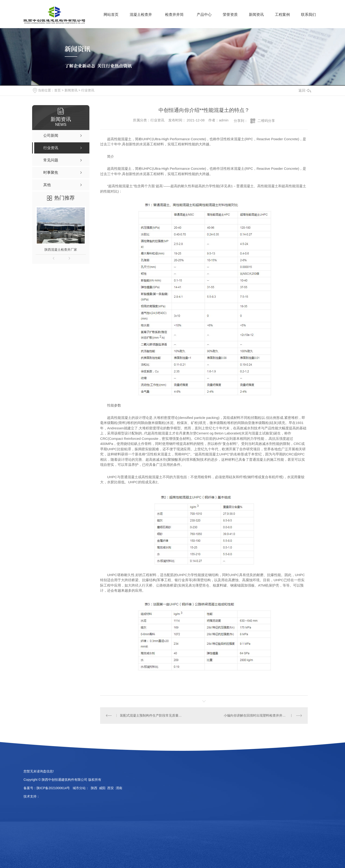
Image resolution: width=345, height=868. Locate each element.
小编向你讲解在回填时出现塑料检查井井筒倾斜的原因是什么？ (263, 715)
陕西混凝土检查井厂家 (61, 250)
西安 (111, 788)
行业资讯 (88, 90)
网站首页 (111, 15)
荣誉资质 (230, 15)
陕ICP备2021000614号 (53, 788)
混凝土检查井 (141, 15)
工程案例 (282, 15)
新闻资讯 (256, 15)
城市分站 (79, 788)
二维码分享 (266, 121)
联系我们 (308, 15)
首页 (57, 90)
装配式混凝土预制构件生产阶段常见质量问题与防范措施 (152, 715)
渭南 (119, 788)
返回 (305, 90)
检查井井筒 (174, 15)
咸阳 (102, 788)
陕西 (94, 788)
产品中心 (204, 15)
